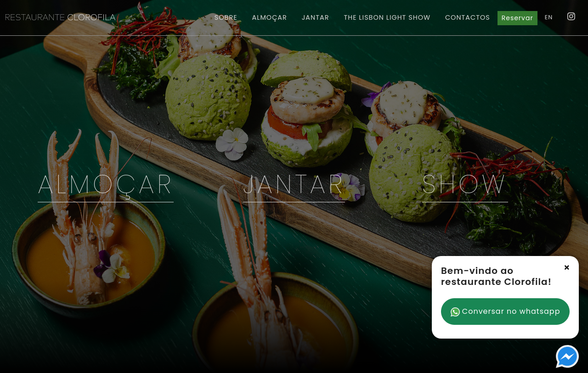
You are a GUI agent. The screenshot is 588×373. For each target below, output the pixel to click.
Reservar (517, 18)
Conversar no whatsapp (506, 311)
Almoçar (270, 17)
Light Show (387, 18)
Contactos (468, 17)
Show (465, 184)
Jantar (316, 17)
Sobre (226, 17)
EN (549, 17)
